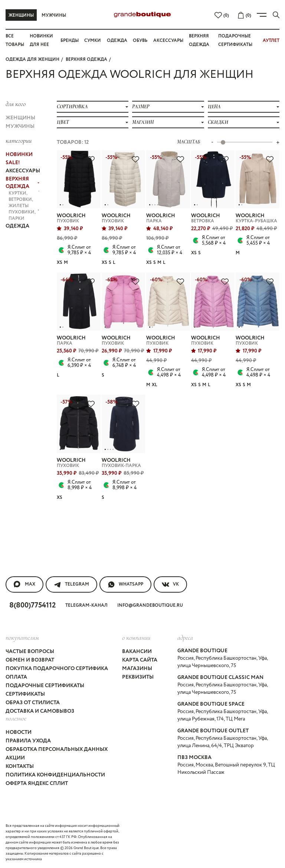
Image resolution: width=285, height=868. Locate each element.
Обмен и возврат (30, 660)
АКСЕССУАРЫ (22, 171)
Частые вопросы (30, 652)
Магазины (137, 669)
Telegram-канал (86, 605)
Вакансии (137, 652)
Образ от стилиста (33, 703)
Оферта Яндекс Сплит (37, 783)
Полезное (16, 718)
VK (170, 584)
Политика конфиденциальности (55, 775)
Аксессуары (168, 41)
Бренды (70, 41)
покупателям (22, 637)
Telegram (71, 584)
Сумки (93, 41)
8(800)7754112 (32, 605)
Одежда (117, 41)
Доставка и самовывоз (40, 711)
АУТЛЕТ (271, 41)
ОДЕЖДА (17, 226)
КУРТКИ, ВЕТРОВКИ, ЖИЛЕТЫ (24, 200)
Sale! (13, 163)
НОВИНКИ (19, 155)
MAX (24, 584)
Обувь (140, 41)
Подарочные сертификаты (45, 686)
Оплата (16, 677)
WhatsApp (125, 584)
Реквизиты (138, 677)
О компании (136, 637)
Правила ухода (28, 741)
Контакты (20, 766)
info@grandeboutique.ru (150, 605)
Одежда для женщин (32, 59)
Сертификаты (25, 694)
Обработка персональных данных (57, 749)
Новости (19, 732)
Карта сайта (140, 660)
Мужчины (54, 15)
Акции (15, 758)
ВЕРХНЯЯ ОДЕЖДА (86, 59)
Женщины (21, 15)
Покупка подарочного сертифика (57, 669)
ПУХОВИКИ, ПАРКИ (24, 215)
